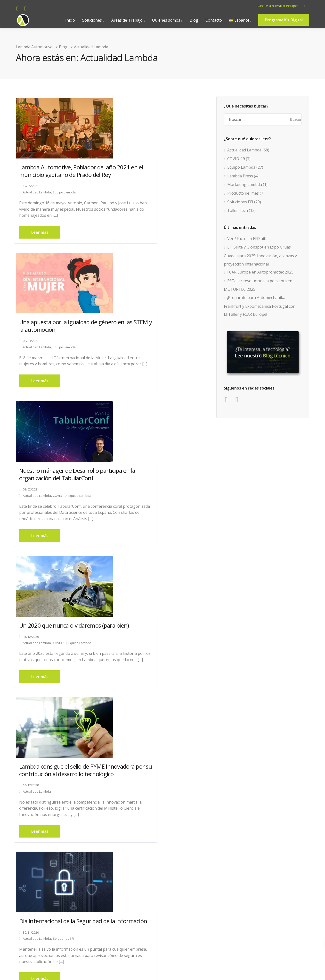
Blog (194, 20)
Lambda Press (90, 695)
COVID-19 (61, 360)
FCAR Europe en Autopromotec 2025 (260, 272)
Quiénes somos (166, 20)
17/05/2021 (32, 190)
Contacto (214, 20)
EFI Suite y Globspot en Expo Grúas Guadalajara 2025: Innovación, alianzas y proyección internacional (260, 255)
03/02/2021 (32, 354)
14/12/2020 (32, 532)
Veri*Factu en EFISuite (247, 239)
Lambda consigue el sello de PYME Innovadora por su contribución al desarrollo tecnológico (56, 510)
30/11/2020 (133, 517)
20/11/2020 (32, 689)
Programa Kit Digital (284, 20)
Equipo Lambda (66, 196)
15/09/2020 (32, 846)
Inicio (70, 20)
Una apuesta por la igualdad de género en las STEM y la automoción (160, 170)
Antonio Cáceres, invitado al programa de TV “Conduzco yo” (60, 674)
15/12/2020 (133, 346)
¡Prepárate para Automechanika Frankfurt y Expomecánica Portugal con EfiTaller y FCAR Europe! (260, 306)
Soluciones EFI (165, 523)
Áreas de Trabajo (127, 20)
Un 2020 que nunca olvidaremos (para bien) (162, 331)
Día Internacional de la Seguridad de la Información (162, 502)
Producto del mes (243, 193)
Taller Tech (238, 210)
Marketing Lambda (245, 184)
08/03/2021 (133, 190)
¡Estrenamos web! (43, 835)
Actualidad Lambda (39, 196)
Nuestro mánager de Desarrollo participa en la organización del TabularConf (61, 335)
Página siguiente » (164, 938)
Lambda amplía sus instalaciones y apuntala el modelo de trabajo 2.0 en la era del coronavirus (162, 842)
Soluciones (92, 20)
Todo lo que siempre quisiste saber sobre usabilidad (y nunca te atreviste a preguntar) (160, 677)
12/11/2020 (133, 697)
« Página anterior (60, 938)
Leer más (41, 242)
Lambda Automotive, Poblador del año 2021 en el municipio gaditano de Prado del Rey (59, 170)
